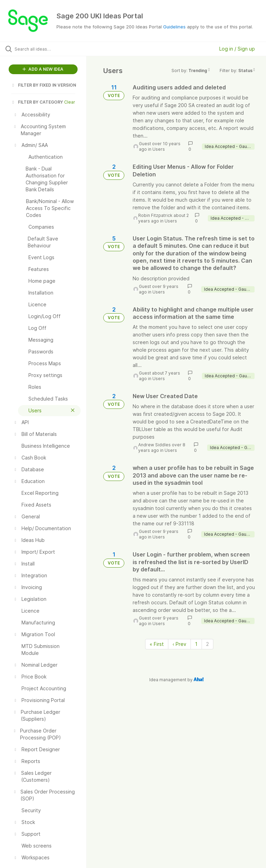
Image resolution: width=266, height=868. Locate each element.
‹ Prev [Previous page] (179, 644)
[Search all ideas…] (47, 49)
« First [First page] (157, 644)
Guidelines (174, 27)
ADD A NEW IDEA (43, 69)
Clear (70, 102)
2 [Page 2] (207, 644)
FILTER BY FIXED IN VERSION (44, 85)
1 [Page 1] (196, 644)
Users (159, 149)
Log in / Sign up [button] (237, 49)
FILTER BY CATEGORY (37, 102)
